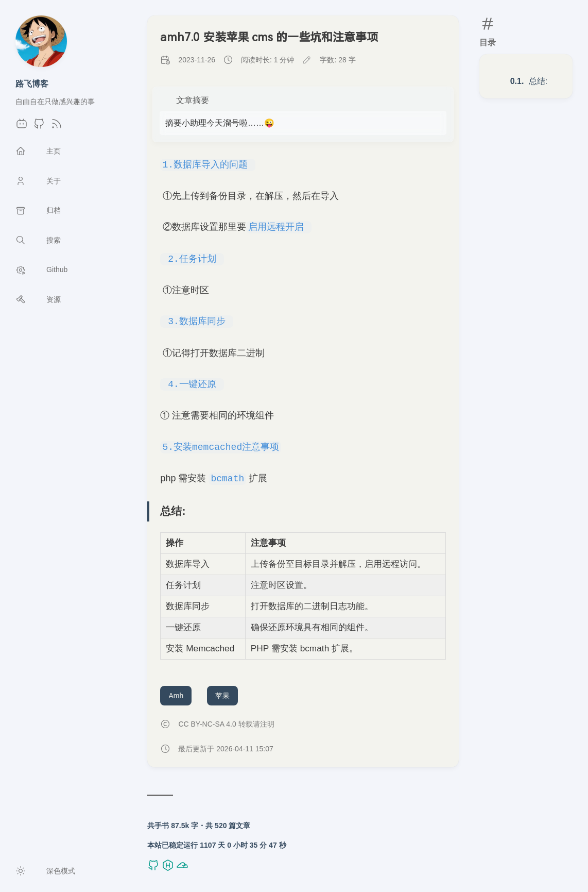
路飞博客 (32, 83)
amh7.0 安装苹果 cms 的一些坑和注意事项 (269, 37)
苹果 (222, 696)
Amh (176, 696)
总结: (538, 81)
